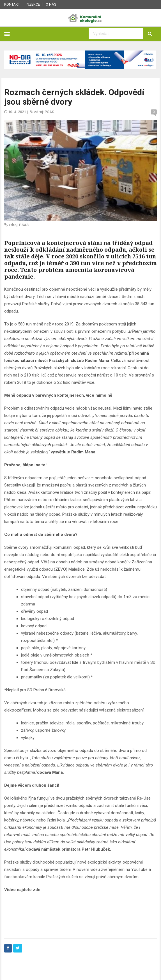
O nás (51, 4)
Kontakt (12, 4)
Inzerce (33, 4)
